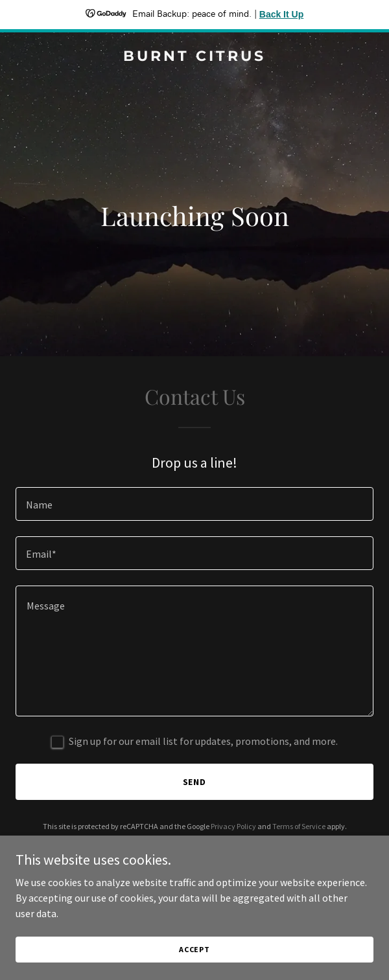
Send (195, 782)
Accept (194, 949)
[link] (194, 57)
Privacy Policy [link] (233, 826)
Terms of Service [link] (299, 826)
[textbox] (194, 504)
